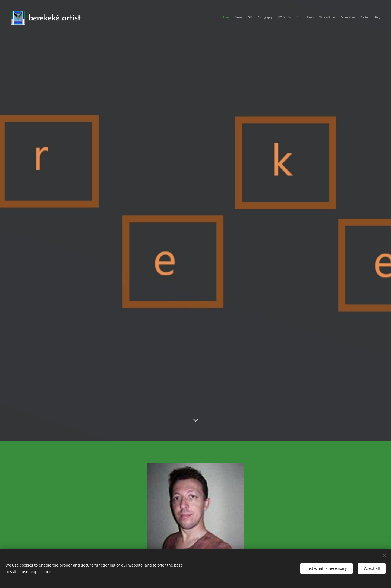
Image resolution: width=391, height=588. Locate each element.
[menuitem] (332, 18)
